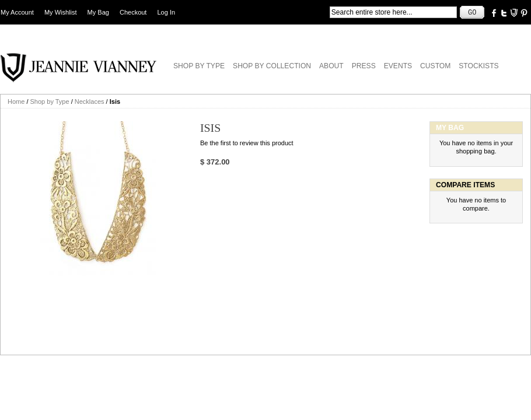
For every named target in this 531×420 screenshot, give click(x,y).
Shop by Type (50, 101)
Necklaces (90, 101)
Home (16, 101)
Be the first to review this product (247, 143)
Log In (167, 12)
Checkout (133, 12)
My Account (17, 12)
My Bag (98, 12)
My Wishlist (61, 12)
